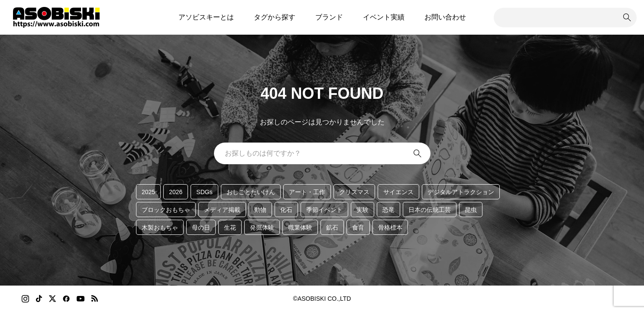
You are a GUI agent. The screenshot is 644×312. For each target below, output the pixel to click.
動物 (260, 210)
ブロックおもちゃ (166, 210)
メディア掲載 (222, 210)
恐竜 (388, 210)
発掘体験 (262, 227)
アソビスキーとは (206, 17)
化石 (286, 210)
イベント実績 (384, 17)
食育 (358, 227)
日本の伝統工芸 (430, 210)
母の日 (201, 227)
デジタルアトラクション (461, 192)
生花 (230, 227)
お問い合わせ (445, 17)
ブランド (329, 17)
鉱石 (332, 227)
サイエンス (398, 192)
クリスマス (354, 192)
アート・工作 (307, 192)
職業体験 (300, 227)
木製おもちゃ (160, 227)
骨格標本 (390, 227)
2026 (176, 192)
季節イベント (324, 210)
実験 (362, 210)
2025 (148, 192)
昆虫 (471, 210)
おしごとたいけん (251, 192)
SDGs (204, 192)
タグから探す (275, 17)
